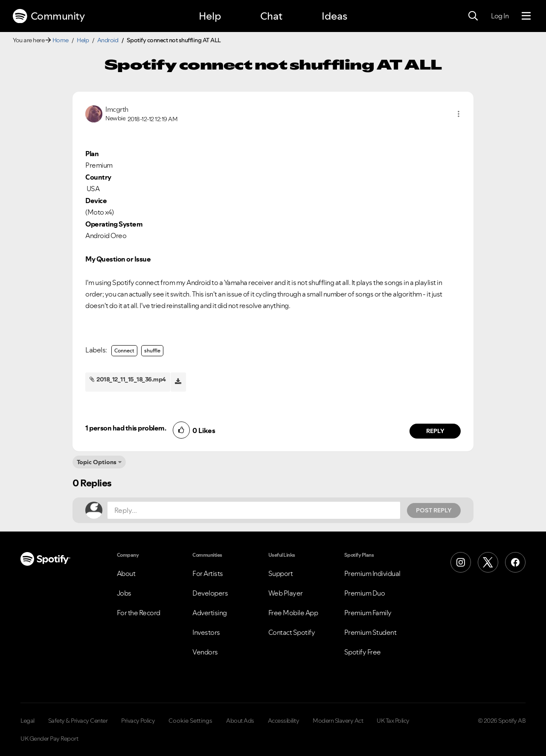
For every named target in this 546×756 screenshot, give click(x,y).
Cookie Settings (190, 721)
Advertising (210, 613)
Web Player (286, 593)
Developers (210, 593)
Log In (500, 16)
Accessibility (284, 721)
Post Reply (434, 510)
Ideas (334, 16)
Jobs (124, 593)
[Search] (473, 16)
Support (281, 573)
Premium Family (368, 613)
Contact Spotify (292, 632)
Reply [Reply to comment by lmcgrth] (435, 431)
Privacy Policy (138, 721)
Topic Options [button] (97, 462)
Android (108, 40)
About (126, 573)
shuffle (152, 350)
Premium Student (370, 632)
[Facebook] (515, 562)
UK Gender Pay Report (49, 739)
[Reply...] (254, 510)
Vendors (205, 652)
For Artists (208, 573)
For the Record (139, 613)
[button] (459, 114)
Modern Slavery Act (338, 721)
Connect (124, 350)
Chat (271, 16)
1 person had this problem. (126, 428)
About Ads (240, 721)
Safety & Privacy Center (78, 721)
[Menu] (526, 16)
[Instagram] (461, 562)
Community (49, 16)
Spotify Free (363, 652)
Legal (28, 721)
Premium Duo (365, 593)
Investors (206, 632)
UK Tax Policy (393, 721)
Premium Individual (372, 573)
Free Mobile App (293, 613)
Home (61, 40)
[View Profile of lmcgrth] (117, 109)
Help (210, 16)
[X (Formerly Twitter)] (488, 562)
